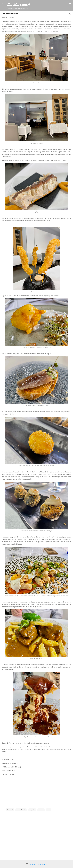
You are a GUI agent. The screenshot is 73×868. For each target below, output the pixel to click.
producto (41, 810)
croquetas (32, 810)
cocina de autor (21, 810)
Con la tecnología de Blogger (36, 864)
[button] (70, 14)
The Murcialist (18, 4)
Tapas (49, 810)
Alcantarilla (10, 810)
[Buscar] (70, 4)
